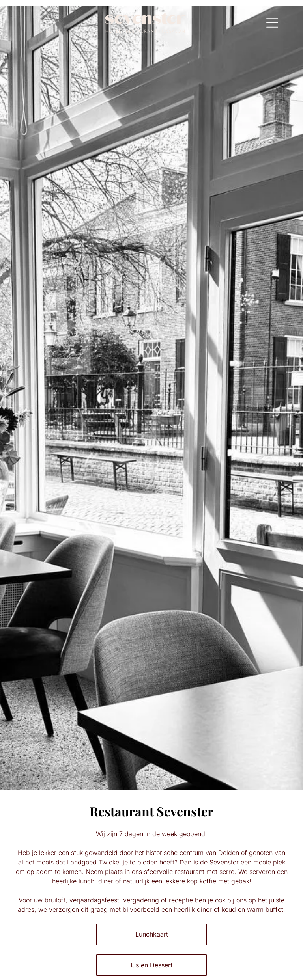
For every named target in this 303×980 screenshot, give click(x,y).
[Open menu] (272, 23)
